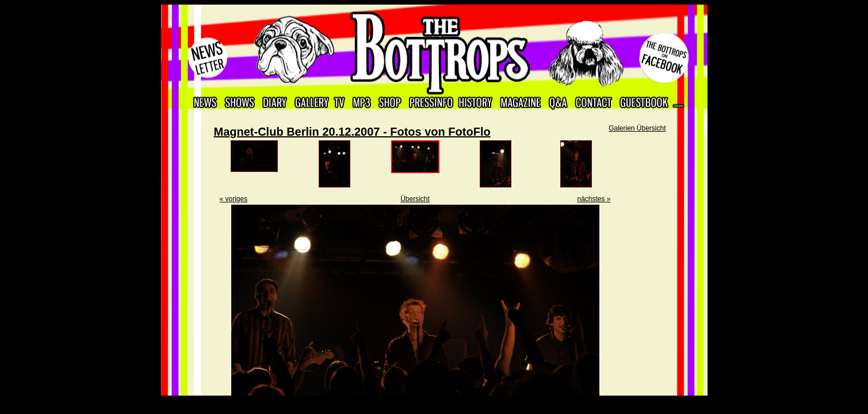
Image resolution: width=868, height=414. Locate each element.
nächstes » (594, 199)
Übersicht (415, 199)
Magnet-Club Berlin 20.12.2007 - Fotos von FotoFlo (352, 132)
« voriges (234, 199)
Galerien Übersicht (637, 128)
